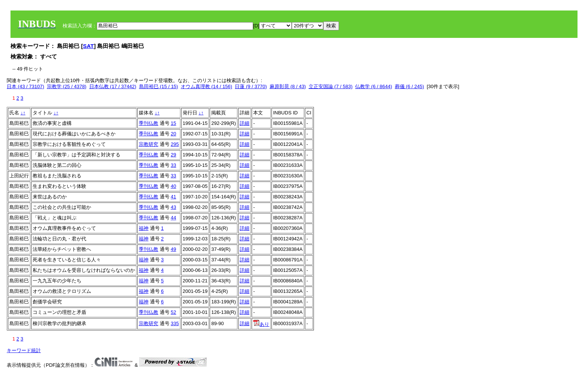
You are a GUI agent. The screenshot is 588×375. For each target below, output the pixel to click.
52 (173, 312)
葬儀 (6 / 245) (409, 86)
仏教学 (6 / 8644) (373, 86)
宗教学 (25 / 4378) (67, 86)
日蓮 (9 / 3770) (251, 86)
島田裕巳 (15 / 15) (159, 86)
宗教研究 (148, 144)
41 (173, 197)
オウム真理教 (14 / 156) (206, 86)
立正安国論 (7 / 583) (331, 86)
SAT (88, 46)
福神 (144, 228)
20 (173, 134)
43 (173, 207)
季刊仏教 (148, 123)
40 (173, 186)
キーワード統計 (24, 350)
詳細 (244, 123)
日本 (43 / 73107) (25, 86)
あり (261, 324)
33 (173, 165)
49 (173, 249)
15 (173, 123)
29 (173, 155)
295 (175, 144)
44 (173, 218)
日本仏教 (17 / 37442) (113, 86)
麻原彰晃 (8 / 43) (288, 86)
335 (175, 323)
